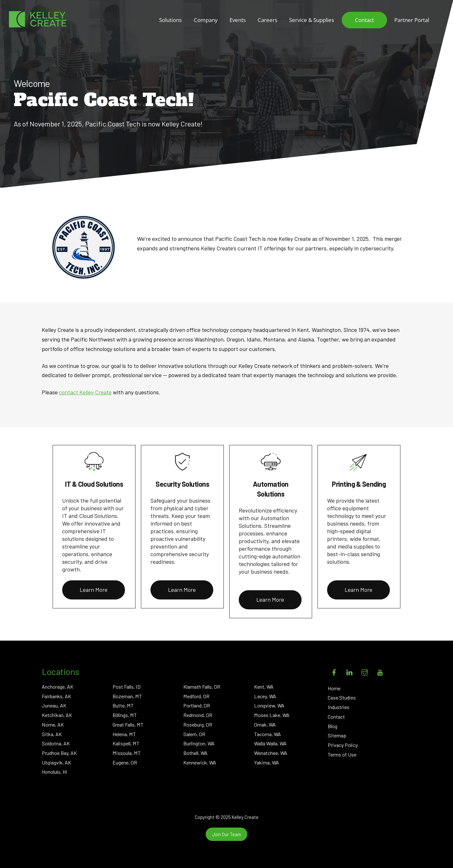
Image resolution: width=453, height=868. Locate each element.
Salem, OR (194, 734)
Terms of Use (342, 754)
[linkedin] (349, 671)
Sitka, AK (52, 734)
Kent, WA (264, 687)
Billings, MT (125, 715)
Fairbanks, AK (56, 696)
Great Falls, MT (128, 725)
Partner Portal (412, 20)
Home (334, 688)
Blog (332, 726)
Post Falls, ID (127, 687)
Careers (267, 20)
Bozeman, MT (127, 696)
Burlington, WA (199, 743)
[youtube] (380, 671)
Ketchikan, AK (57, 715)
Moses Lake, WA (272, 715)
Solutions (170, 20)
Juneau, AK (54, 705)
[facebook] (334, 671)
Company (206, 20)
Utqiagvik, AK (56, 762)
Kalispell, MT (126, 743)
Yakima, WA (267, 762)
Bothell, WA (195, 753)
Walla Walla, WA (270, 743)
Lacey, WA (265, 696)
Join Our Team (226, 834)
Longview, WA (269, 705)
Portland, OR (197, 705)
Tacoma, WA (267, 734)
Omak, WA (265, 725)
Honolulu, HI (55, 772)
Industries (339, 707)
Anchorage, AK (58, 687)
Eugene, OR (125, 762)
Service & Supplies (312, 20)
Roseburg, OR (198, 725)
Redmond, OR (198, 715)
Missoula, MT (127, 753)
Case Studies (342, 697)
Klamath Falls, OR (202, 687)
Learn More (94, 590)
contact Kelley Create (85, 392)
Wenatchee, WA (271, 753)
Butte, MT (123, 705)
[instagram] (365, 671)
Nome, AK (53, 725)
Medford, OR (196, 696)
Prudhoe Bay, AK (59, 753)
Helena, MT (124, 734)
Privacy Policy (343, 745)
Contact (364, 20)
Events (238, 20)
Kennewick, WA (200, 762)
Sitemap (337, 735)
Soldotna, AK (56, 743)
